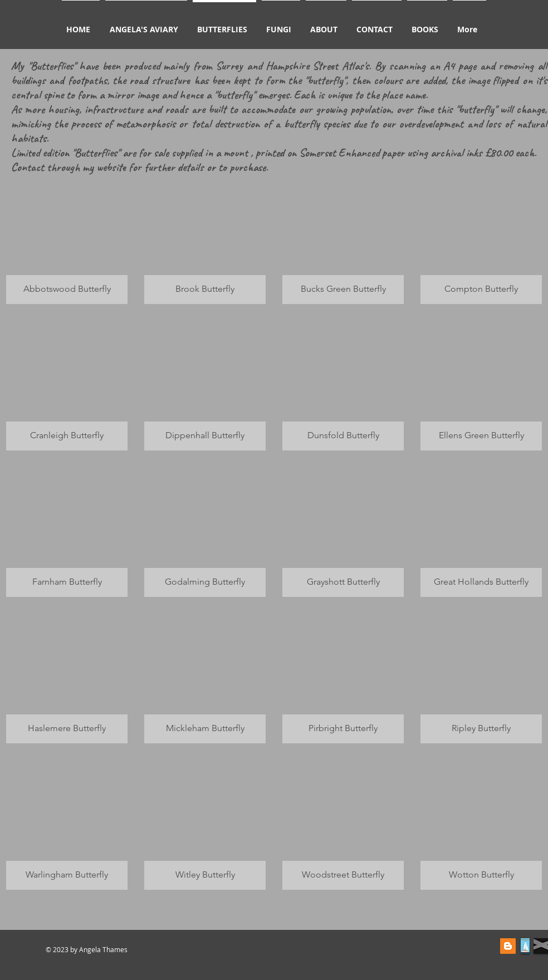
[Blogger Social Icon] (508, 946)
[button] (67, 239)
